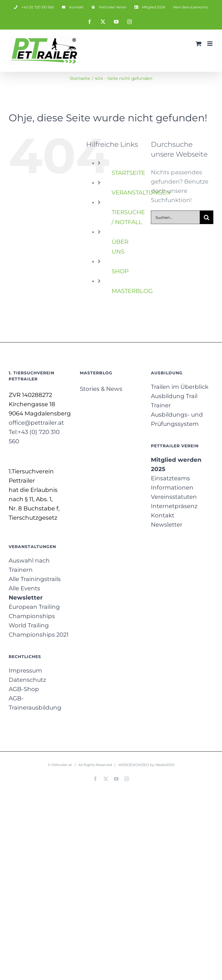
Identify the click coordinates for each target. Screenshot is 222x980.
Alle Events (24, 588)
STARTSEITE (128, 173)
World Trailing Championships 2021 (39, 630)
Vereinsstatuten (174, 497)
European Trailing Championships (34, 611)
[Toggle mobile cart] (199, 44)
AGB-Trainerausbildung (35, 703)
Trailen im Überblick (180, 387)
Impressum (25, 671)
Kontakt (163, 515)
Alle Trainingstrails (35, 579)
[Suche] (207, 217)
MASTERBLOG (132, 291)
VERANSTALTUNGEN (141, 193)
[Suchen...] (175, 217)
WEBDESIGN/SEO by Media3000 (146, 765)
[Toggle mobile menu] (210, 44)
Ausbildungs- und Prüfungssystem (177, 419)
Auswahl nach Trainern (29, 565)
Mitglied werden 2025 (176, 464)
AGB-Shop (24, 689)
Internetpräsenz (174, 506)
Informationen (172, 488)
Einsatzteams (170, 478)
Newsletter (167, 525)
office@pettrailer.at (36, 423)
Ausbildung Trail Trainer (174, 401)
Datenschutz (27, 680)
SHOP (120, 271)
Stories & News (101, 389)
